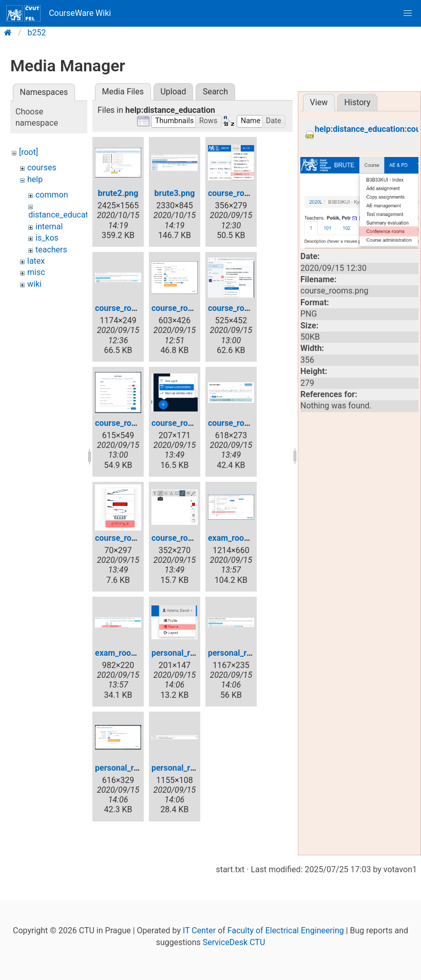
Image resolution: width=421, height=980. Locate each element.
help (35, 179)
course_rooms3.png (188, 308)
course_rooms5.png (132, 423)
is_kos (47, 238)
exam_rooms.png (240, 538)
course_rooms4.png (245, 308)
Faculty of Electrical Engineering (286, 930)
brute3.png (175, 193)
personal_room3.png (133, 768)
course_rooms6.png (188, 423)
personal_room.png (187, 653)
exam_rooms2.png (129, 653)
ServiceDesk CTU (234, 942)
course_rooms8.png (132, 538)
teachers (51, 250)
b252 (37, 33)
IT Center (199, 930)
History (358, 102)
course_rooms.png (242, 193)
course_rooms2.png (132, 308)
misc (36, 272)
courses (42, 168)
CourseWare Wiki (59, 13)
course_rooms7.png (245, 423)
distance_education (64, 215)
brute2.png (118, 193)
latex (36, 261)
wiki (34, 284)
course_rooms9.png (188, 538)
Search (215, 92)
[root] (28, 152)
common (52, 195)
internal (49, 227)
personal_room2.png (246, 653)
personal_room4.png (189, 768)
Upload (173, 92)
